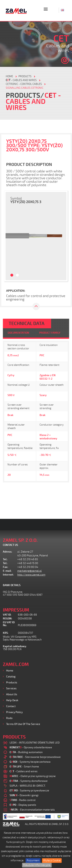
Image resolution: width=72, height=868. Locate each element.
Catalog (11, 677)
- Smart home (24, 767)
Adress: (8, 552)
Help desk (12, 700)
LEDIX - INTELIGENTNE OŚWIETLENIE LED (35, 743)
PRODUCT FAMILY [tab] (50, 333)
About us (12, 694)
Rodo (9, 718)
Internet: (8, 575)
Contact (11, 706)
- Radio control (23, 800)
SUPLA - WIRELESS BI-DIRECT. (28, 786)
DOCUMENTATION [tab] (18, 333)
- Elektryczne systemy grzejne (33, 776)
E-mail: (7, 571)
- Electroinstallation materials (32, 810)
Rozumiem (33, 860)
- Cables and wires (21, 80)
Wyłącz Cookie (52, 860)
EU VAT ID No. (9, 624)
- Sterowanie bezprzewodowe (35, 757)
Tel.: (5, 559)
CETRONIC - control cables (24, 84)
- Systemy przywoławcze (29, 791)
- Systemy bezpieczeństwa (30, 762)
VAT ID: (7, 615)
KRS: (6, 633)
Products (12, 683)
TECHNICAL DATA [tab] (26, 323)
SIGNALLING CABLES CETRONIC (25, 88)
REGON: (8, 619)
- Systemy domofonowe (29, 781)
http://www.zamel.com (31, 575)
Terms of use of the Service (23, 724)
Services (11, 688)
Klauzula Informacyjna (37, 865)
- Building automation (26, 752)
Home (10, 671)
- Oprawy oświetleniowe (31, 747)
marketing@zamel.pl (29, 571)
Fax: (6, 567)
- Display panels (23, 805)
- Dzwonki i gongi (24, 795)
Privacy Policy (14, 712)
